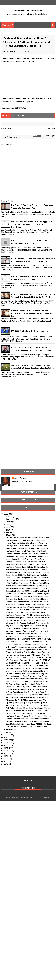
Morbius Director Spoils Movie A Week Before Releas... (28, 596)
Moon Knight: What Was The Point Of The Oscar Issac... (28, 549)
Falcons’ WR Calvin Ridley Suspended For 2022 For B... (28, 706)
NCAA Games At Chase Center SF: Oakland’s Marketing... (28, 604)
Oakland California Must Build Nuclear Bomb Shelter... (27, 628)
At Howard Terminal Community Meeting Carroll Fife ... (27, 636)
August (9, 522)
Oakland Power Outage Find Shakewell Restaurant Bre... (28, 719)
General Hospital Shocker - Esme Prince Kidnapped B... (28, 565)
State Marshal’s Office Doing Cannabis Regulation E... (27, 612)
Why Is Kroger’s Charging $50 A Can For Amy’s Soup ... (27, 626)
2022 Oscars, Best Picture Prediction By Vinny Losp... (27, 586)
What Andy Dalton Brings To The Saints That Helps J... (27, 556)
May (8, 530)
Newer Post (6, 129)
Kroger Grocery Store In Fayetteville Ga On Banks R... (27, 559)
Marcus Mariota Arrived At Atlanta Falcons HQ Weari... (27, 588)
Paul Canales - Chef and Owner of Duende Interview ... (27, 642)
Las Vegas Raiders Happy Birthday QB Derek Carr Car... (28, 567)
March (9, 535)
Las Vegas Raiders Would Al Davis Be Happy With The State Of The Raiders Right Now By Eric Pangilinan (32, 224)
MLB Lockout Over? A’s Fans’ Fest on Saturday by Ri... (27, 682)
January (10, 732)
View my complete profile (22, 482)
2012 (6, 759)
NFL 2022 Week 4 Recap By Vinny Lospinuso (30, 331)
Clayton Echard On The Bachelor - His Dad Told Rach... (27, 663)
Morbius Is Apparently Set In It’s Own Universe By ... (26, 610)
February (10, 729)
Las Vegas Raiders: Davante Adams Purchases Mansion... (29, 716)
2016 (6, 748)
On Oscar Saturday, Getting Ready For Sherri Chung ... (27, 599)
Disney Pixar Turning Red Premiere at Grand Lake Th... (27, 671)
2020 (6, 737)
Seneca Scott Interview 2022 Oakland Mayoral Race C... (28, 591)
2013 (6, 756)
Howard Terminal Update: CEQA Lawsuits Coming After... (28, 543)
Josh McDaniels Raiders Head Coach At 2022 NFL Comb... (29, 724)
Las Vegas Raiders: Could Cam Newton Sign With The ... (28, 562)
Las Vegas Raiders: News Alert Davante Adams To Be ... (28, 615)
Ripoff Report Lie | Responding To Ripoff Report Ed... (27, 703)
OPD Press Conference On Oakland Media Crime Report (28, 647)
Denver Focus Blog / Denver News (28, 10)
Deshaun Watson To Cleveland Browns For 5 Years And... (28, 639)
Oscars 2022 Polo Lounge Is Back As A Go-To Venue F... (28, 578)
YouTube (21, 115)
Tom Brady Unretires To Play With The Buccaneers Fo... (28, 668)
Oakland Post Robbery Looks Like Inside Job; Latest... (27, 602)
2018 (6, 743)
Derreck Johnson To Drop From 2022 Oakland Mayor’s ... (28, 594)
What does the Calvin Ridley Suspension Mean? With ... (28, 700)
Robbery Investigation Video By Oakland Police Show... (28, 695)
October (10, 517)
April (8, 533)
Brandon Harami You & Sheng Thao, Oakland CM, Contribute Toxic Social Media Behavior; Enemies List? (32, 313)
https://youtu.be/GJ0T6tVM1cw (14, 108)
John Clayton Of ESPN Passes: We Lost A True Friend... (28, 634)
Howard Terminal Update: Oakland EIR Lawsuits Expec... (28, 538)
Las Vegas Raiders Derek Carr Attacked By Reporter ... (27, 551)
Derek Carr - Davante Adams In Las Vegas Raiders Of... (28, 631)
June (8, 527)
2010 (6, 764)
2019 (6, 740)
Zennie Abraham (20, 478)
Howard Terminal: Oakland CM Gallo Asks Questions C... (28, 607)
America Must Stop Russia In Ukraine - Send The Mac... (28, 711)
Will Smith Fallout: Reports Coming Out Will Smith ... (26, 541)
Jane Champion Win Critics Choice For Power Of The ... (27, 666)
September (11, 519)
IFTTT (6, 105)
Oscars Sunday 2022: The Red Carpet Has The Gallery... (28, 575)
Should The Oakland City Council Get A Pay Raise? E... (27, 687)
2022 (6, 514)
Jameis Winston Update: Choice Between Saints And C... (28, 618)
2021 (6, 735)
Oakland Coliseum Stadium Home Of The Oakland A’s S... (28, 554)
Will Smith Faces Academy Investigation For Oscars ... (27, 570)
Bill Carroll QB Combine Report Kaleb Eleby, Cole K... (26, 684)
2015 (6, 751)
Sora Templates (22, 798)
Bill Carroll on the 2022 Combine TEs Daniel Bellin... (26, 620)
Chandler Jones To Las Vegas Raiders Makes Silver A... (28, 650)
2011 (6, 761)
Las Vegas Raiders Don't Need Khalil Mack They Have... (28, 674)
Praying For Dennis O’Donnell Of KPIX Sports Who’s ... (27, 546)
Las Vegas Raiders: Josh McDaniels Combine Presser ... (28, 722)
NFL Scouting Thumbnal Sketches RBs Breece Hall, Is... (28, 698)
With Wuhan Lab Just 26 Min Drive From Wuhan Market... (28, 708)
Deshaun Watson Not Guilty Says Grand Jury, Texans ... (27, 676)
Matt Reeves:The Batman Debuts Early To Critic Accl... (27, 727)
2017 (6, 745)
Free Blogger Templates (40, 798)
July (8, 525)
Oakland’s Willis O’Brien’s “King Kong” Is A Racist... (26, 713)
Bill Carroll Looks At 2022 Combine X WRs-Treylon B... (27, 623)
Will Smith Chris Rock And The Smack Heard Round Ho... (28, 572)
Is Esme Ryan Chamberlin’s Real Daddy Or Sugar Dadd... (28, 689)
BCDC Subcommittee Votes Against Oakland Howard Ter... (29, 658)
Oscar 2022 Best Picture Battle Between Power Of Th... (28, 580)
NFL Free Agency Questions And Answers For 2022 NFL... (29, 660)
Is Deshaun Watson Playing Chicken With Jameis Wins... (28, 644)
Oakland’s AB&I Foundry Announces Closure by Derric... (28, 679)
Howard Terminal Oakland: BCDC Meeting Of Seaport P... (28, 655)
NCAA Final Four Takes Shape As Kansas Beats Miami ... (28, 583)
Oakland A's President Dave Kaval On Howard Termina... (28, 652)
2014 (6, 753)
